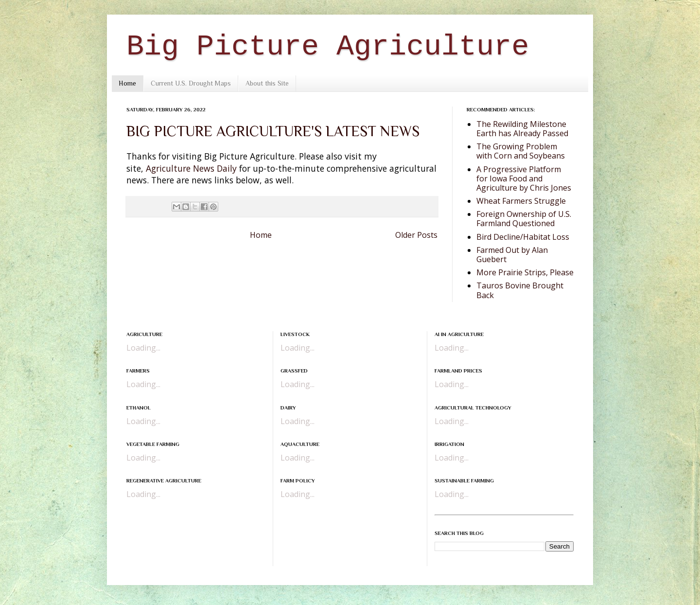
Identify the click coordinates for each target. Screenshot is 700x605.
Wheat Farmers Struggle (521, 201)
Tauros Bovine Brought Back (520, 290)
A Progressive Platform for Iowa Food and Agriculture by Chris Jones (524, 178)
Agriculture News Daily (191, 168)
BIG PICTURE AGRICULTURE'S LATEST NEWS (273, 131)
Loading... (143, 348)
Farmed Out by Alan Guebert (512, 255)
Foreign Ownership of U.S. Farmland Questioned (524, 219)
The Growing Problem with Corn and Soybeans (521, 151)
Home (127, 83)
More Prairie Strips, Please (525, 272)
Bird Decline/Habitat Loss (523, 237)
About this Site (267, 83)
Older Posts (416, 235)
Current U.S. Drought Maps (191, 83)
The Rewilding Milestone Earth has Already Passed (522, 129)
